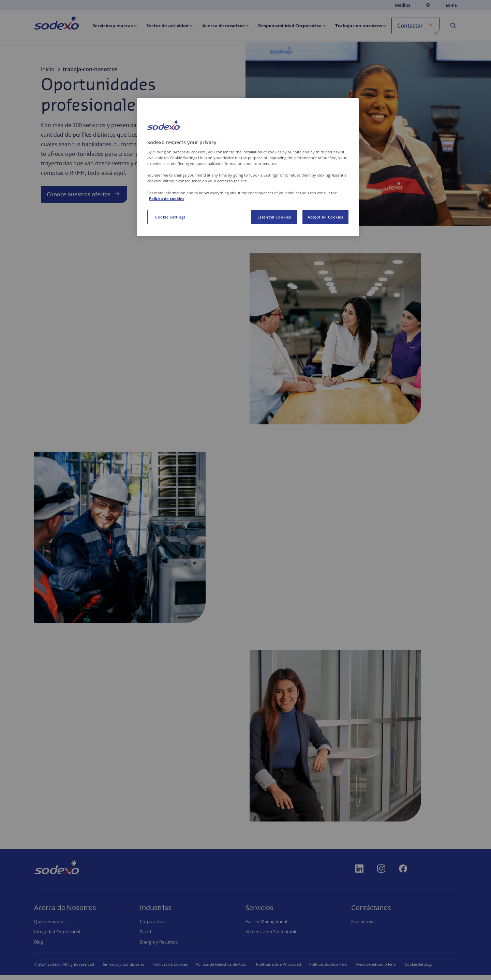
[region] (248, 167)
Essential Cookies (274, 217)
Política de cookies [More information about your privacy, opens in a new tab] (167, 199)
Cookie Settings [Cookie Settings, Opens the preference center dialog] (170, 217)
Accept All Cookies (325, 217)
